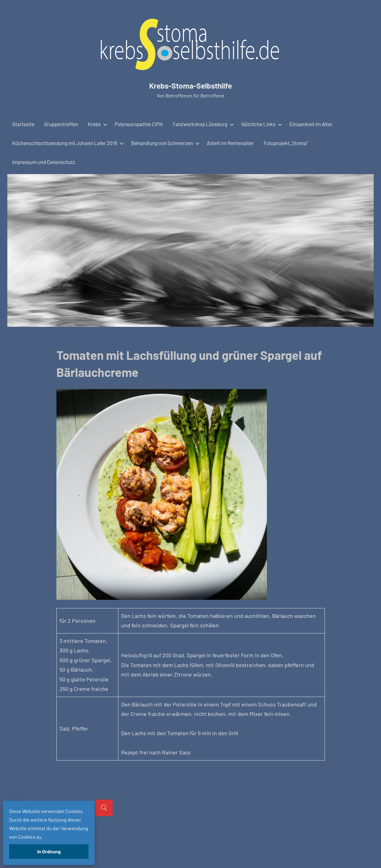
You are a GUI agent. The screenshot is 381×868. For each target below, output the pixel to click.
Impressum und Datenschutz (44, 162)
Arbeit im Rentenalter (230, 143)
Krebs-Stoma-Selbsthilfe (191, 85)
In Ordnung (49, 851)
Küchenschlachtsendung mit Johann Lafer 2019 (68, 143)
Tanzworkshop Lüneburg (203, 124)
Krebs (98, 124)
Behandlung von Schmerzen (165, 143)
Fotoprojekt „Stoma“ (286, 143)
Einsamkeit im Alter (311, 124)
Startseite (23, 124)
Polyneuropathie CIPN (139, 124)
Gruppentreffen (61, 124)
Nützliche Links (262, 124)
